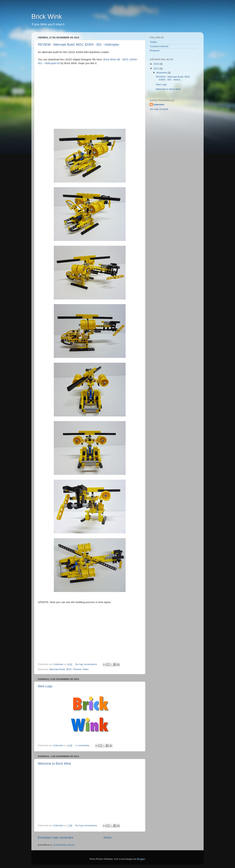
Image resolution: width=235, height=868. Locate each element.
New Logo (45, 686)
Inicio (107, 837)
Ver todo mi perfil (159, 109)
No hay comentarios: (87, 664)
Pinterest (155, 51)
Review (77, 669)
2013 (157, 69)
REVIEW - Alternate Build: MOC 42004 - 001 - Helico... (173, 78)
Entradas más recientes (55, 837)
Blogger (141, 859)
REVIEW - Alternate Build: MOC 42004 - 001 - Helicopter (78, 45)
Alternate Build (57, 669)
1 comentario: (83, 745)
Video (85, 669)
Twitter (153, 42)
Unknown (159, 105)
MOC (69, 669)
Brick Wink (47, 17)
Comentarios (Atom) (64, 845)
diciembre (162, 73)
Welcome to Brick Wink (54, 764)
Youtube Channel (159, 46)
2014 (157, 64)
